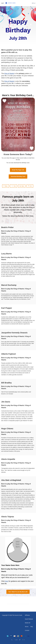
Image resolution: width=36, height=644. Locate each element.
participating (5, 62)
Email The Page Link (18, 170)
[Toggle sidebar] (2, 3)
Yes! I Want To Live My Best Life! (18, 592)
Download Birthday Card (18, 176)
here (7, 581)
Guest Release (29, 619)
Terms (27, 627)
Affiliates (27, 615)
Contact (27, 630)
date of (24, 66)
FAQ (32, 627)
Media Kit (28, 623)
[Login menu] (34, 3)
